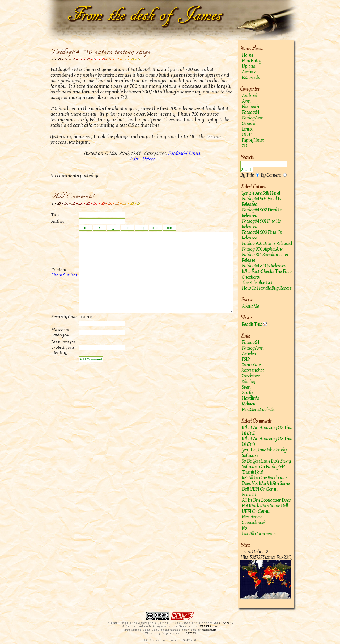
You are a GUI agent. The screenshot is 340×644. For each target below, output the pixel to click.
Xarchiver (251, 376)
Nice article (252, 517)
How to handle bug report (267, 288)
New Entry (252, 61)
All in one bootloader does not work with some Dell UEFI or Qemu (266, 506)
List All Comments (259, 534)
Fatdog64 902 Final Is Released (262, 213)
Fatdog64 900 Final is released (262, 235)
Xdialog (248, 382)
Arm (246, 101)
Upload (248, 66)
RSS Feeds (251, 78)
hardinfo (250, 398)
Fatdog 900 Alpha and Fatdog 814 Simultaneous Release (265, 255)
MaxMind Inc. (209, 630)
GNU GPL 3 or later (208, 626)
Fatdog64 (250, 112)
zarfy (247, 393)
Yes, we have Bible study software (264, 453)
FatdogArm (253, 118)
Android (249, 96)
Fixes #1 (249, 495)
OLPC (247, 135)
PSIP (245, 359)
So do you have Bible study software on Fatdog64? (266, 464)
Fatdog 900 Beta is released (267, 244)
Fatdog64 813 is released (264, 266)
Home (247, 55)
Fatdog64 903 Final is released (261, 202)
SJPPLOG (191, 633)
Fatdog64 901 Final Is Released (261, 224)
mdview (249, 404)
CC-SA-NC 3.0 (226, 623)
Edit (134, 159)
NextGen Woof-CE (258, 410)
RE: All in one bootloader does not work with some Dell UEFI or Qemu (266, 483)
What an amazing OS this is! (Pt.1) (267, 442)
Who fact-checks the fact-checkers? (267, 274)
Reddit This (255, 324)
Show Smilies (58, 283)
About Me (250, 306)
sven (246, 387)
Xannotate (251, 365)
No (244, 528)
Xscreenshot (253, 370)
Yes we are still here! (261, 193)
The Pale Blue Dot (257, 283)
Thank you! (252, 472)
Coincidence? (254, 523)
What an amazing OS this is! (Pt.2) (267, 430)
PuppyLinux (253, 140)
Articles (249, 354)
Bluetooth (250, 107)
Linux (247, 129)
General (249, 124)
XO (244, 146)
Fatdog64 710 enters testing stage (101, 52)
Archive (249, 72)
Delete (148, 159)
